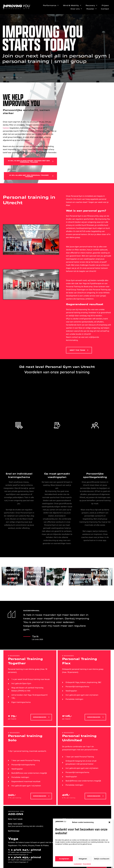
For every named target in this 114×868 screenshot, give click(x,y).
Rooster (91, 9)
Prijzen (105, 5)
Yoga (57, 577)
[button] (109, 822)
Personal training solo (35, 577)
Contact (105, 9)
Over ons (76, 9)
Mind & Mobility (72, 5)
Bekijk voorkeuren (102, 859)
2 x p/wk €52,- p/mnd (24, 858)
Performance (51, 5)
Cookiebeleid (78, 864)
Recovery (91, 5)
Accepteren (64, 859)
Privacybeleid (87, 864)
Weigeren (83, 859)
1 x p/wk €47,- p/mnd (24, 850)
